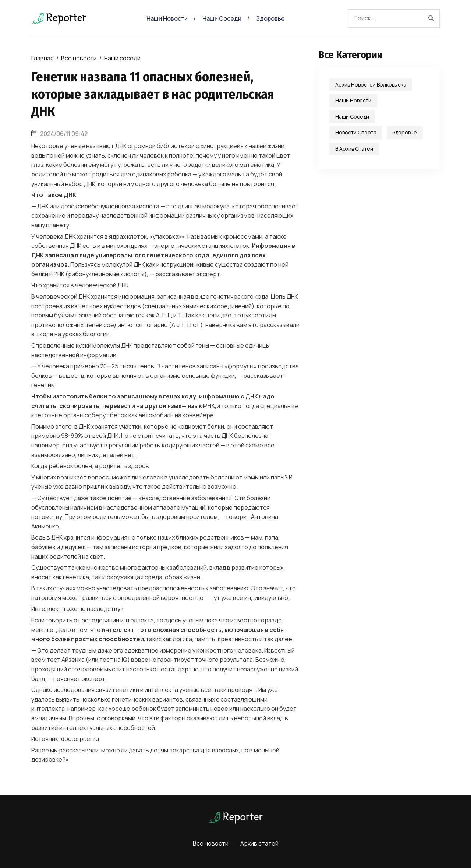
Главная (43, 58)
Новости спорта (356, 132)
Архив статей (259, 843)
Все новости (79, 58)
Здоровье (270, 18)
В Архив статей (354, 149)
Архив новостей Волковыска (371, 85)
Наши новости (167, 18)
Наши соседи (222, 18)
